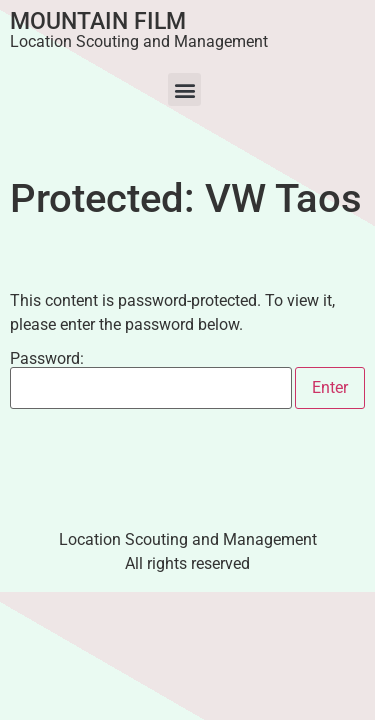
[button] (184, 89)
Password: (151, 380)
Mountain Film (98, 21)
